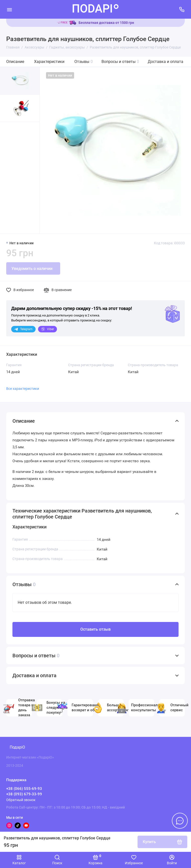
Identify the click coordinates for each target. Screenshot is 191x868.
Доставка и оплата (166, 62)
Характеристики (49, 62)
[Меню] (9, 9)
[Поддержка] (182, 9)
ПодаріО (17, 747)
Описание (15, 62)
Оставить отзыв (95, 629)
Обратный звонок (21, 800)
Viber (48, 329)
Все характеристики (23, 389)
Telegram (23, 329)
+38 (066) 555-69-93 (24, 789)
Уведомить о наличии (32, 269)
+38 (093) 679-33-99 (24, 794)
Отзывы (84, 62)
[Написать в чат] (180, 821)
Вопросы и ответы (120, 62)
